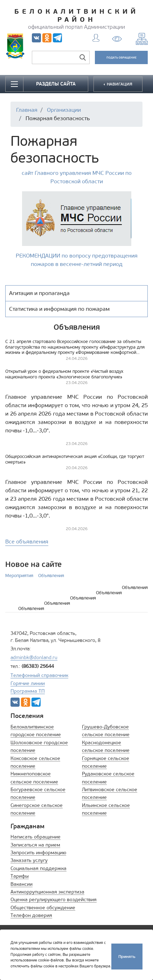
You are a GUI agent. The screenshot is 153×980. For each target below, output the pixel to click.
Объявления (51, 575)
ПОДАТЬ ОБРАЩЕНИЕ (121, 57)
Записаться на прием (35, 845)
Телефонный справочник (39, 675)
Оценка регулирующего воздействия (54, 900)
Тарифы (20, 876)
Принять (127, 956)
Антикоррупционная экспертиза (47, 892)
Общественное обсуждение (43, 908)
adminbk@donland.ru (34, 657)
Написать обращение (36, 837)
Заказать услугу (29, 860)
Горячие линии (28, 683)
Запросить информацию (38, 853)
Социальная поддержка (39, 868)
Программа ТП (28, 691)
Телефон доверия (31, 915)
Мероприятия (19, 575)
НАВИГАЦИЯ (119, 84)
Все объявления (27, 542)
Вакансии (22, 884)
